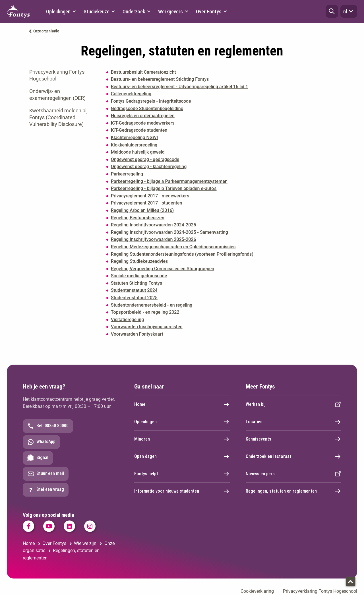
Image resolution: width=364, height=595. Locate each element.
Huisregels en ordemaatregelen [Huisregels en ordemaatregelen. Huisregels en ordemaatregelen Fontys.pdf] (143, 116)
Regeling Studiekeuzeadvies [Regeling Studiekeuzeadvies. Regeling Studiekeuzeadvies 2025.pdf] (139, 261)
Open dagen (182, 456)
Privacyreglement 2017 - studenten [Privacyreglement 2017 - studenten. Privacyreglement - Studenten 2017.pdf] (147, 203)
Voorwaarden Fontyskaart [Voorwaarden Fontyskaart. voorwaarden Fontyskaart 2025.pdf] (137, 334)
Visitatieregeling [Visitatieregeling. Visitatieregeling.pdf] (128, 320)
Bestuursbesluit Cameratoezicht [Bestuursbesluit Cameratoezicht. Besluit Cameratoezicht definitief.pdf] (143, 72)
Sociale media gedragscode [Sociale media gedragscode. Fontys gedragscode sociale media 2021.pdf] (139, 276)
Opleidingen (182, 422)
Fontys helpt (182, 474)
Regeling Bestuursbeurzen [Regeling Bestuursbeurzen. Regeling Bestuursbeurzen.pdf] (138, 218)
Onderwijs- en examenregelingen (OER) (57, 95)
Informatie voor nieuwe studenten (182, 491)
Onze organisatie (46, 31)
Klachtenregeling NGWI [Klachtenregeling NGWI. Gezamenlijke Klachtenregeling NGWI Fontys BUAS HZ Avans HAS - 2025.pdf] (135, 138)
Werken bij (293, 404)
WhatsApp (41, 442)
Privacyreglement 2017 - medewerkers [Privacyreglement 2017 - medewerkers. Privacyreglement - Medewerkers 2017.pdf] (150, 196)
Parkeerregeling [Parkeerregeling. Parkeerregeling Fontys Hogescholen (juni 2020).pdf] (127, 174)
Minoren (182, 439)
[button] (332, 11)
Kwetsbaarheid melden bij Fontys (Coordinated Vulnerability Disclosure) (58, 117)
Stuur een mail (46, 474)
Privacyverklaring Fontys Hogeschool (57, 75)
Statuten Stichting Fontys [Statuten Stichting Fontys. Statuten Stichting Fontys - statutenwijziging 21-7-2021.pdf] (136, 283)
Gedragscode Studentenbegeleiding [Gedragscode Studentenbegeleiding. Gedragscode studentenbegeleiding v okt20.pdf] (147, 109)
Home (182, 404)
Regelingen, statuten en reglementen (293, 491)
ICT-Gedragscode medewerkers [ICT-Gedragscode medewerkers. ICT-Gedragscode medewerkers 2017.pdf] (143, 123)
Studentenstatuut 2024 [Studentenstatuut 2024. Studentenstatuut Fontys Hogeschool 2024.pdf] (134, 290)
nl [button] (349, 11)
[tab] (62, 75)
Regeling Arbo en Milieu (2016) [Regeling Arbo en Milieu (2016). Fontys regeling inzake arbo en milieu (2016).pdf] (142, 210)
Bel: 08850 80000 (48, 426)
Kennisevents (293, 439)
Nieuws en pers (293, 474)
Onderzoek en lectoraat (293, 456)
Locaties (293, 422)
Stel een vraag (46, 490)
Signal (38, 458)
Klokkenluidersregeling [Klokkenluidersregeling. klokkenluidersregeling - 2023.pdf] (134, 145)
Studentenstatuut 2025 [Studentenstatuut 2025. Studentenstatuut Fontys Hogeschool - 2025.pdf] (134, 298)
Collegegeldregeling (131, 94)
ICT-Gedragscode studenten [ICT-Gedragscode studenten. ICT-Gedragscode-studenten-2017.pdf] (139, 130)
